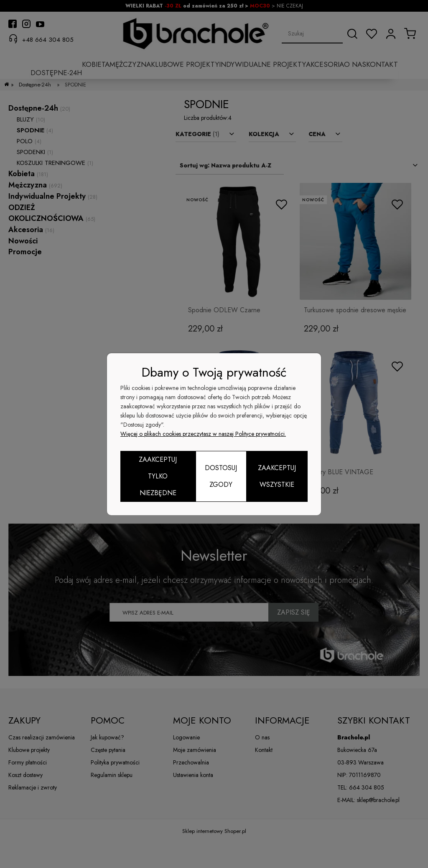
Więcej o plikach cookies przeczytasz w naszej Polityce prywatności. (203, 434)
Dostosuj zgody (221, 476)
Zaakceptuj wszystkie (277, 476)
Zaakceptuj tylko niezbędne (158, 476)
